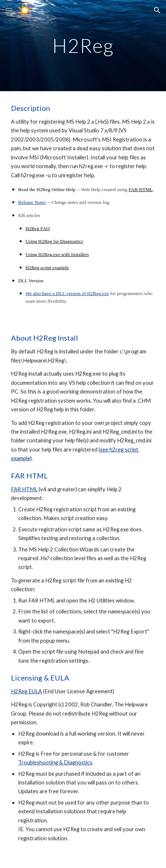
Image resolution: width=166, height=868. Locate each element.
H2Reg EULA (26, 691)
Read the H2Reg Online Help (47, 189)
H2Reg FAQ (38, 228)
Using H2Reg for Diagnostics (54, 241)
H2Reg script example (47, 268)
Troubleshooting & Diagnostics (55, 762)
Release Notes (32, 202)
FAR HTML (141, 189)
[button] (9, 10)
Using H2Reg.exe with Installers (57, 254)
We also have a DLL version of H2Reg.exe (67, 293)
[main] (83, 45)
